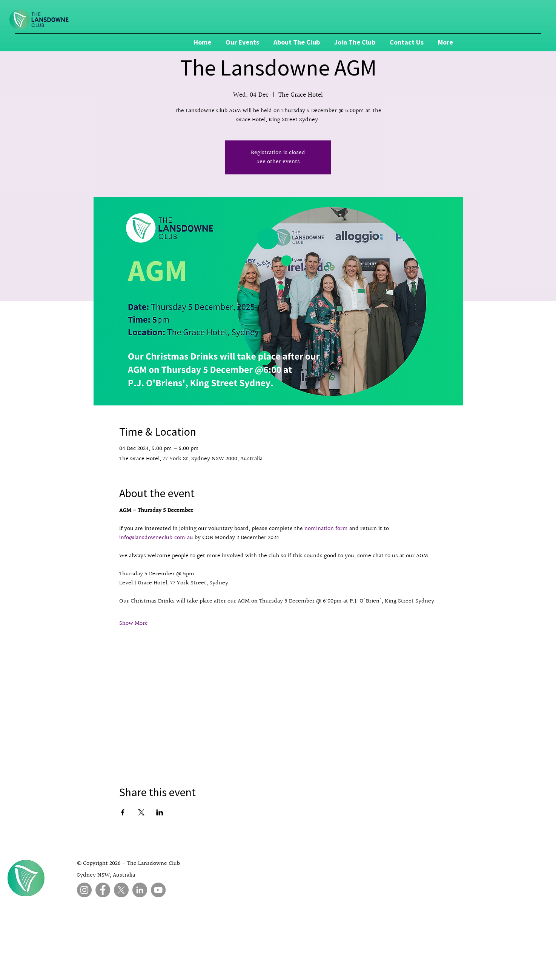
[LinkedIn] (140, 890)
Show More (134, 624)
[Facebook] (103, 890)
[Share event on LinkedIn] (160, 812)
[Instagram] (84, 890)
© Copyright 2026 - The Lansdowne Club (128, 864)
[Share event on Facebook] (123, 812)
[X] (121, 890)
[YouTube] (158, 890)
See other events (278, 162)
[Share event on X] (141, 812)
